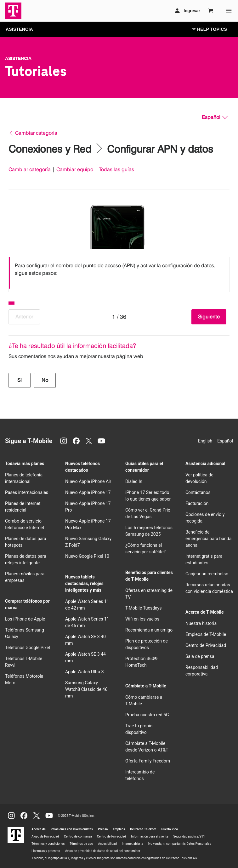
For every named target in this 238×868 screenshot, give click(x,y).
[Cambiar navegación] (214, 29)
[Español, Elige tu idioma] (215, 117)
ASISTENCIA (19, 29)
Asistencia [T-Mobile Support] (18, 58)
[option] (119, 273)
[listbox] (119, 273)
